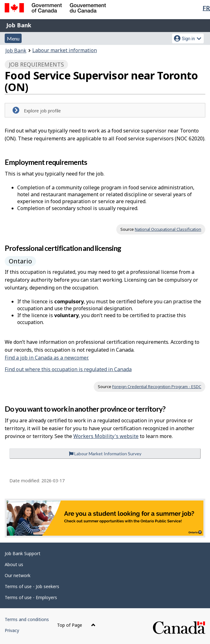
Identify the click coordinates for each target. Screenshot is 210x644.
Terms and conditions (27, 619)
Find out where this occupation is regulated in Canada (68, 369)
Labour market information (65, 50)
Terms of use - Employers (31, 597)
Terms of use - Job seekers (32, 586)
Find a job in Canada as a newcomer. (47, 358)
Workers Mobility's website (106, 436)
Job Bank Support (23, 553)
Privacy (12, 630)
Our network (18, 575)
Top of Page (76, 625)
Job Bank (19, 25)
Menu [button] (13, 38)
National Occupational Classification (168, 229)
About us (14, 564)
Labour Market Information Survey (105, 454)
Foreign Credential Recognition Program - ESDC (157, 387)
